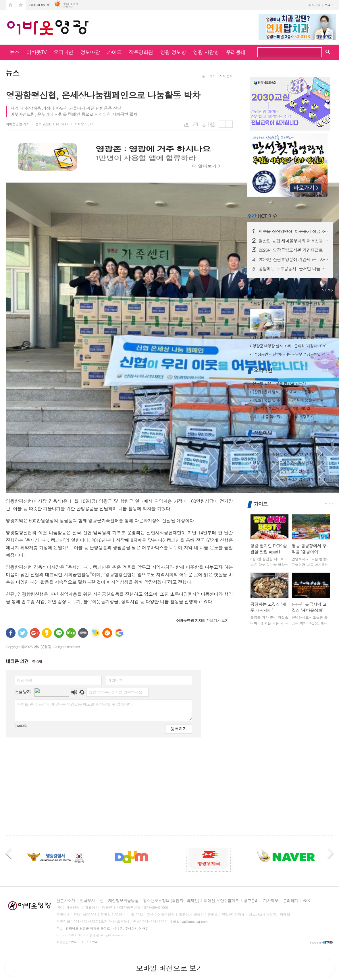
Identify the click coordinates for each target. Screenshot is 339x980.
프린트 (204, 124)
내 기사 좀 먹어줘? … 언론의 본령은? (282, 417)
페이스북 (11, 633)
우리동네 (236, 52)
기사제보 (271, 901)
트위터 (23, 633)
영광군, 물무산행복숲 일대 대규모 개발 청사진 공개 (291, 337)
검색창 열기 (328, 52)
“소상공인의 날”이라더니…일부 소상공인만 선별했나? (291, 354)
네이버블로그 (71, 633)
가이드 (114, 52)
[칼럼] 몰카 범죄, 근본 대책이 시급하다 (284, 392)
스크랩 (213, 124)
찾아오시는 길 (92, 901)
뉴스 (14, 52)
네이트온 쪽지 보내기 (95, 633)
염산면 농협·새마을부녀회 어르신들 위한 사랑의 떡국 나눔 (294, 241)
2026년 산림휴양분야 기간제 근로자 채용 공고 (294, 259)
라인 (59, 633)
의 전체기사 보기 (202, 620)
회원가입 (314, 5)
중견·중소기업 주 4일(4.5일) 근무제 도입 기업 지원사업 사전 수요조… (291, 446)
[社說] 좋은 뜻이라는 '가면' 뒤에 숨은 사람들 (288, 400)
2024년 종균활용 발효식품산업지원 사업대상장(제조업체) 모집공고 (291, 454)
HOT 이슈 (262, 216)
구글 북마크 (119, 633)
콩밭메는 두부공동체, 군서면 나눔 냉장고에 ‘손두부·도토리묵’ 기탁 (294, 269)
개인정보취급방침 (123, 901)
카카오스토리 (47, 633)
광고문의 (251, 901)
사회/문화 (226, 76)
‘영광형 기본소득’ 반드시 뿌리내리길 (281, 408)
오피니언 (63, 52)
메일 (195, 124)
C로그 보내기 (107, 633)
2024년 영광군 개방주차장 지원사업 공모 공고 (289, 471)
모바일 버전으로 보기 (169, 968)
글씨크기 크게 (222, 124)
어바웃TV (36, 52)
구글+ (35, 633)
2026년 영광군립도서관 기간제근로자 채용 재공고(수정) (294, 250)
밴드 (83, 633)
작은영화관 (141, 52)
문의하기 (291, 901)
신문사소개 (66, 901)
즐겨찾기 (21, 5)
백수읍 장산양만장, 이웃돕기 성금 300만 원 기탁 (294, 231)
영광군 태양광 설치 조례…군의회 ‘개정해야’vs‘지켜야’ (291, 346)
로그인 (329, 5)
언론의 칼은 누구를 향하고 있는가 (279, 383)
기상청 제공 (67, 7)
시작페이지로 (11, 5)
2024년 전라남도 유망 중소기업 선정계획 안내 (289, 479)
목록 (187, 124)
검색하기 (315, 53)
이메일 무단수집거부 (221, 901)
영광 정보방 (173, 52)
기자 (18, 124)
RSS (306, 901)
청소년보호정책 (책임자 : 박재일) (171, 901)
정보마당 (90, 52)
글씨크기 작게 (229, 124)
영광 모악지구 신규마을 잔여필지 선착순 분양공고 (291, 463)
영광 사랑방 (206, 52)
